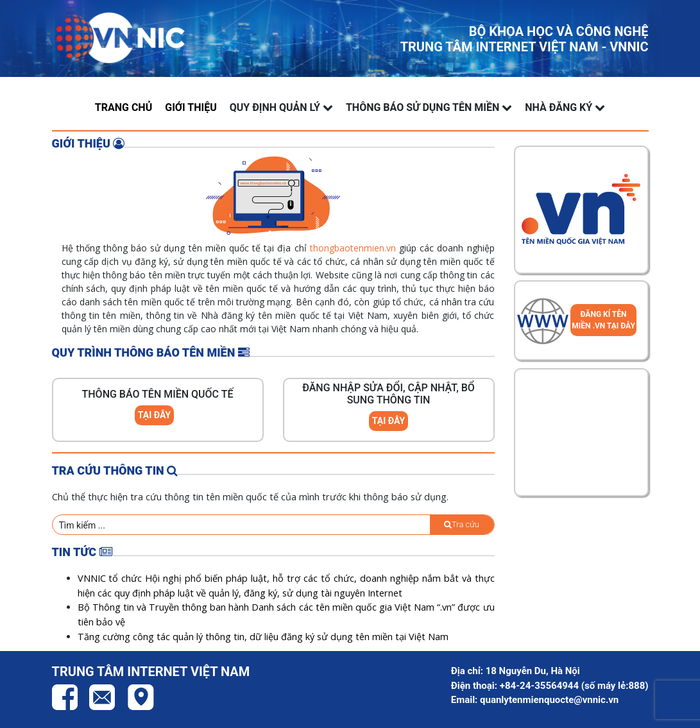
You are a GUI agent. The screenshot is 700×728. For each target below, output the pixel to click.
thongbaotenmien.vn (353, 248)
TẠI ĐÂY (154, 415)
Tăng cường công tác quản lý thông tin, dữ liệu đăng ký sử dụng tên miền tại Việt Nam (263, 637)
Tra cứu (462, 524)
